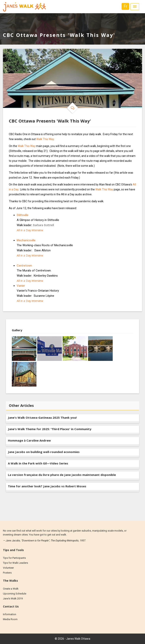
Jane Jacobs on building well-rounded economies (44, 452)
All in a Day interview (30, 230)
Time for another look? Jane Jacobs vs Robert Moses (47, 486)
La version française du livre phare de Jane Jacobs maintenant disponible (62, 475)
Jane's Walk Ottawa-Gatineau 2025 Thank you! (42, 417)
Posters (7, 573)
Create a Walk (11, 589)
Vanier (21, 286)
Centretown (24, 266)
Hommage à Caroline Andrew (29, 440)
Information (10, 614)
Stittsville (23, 215)
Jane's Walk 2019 (13, 599)
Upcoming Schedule (15, 594)
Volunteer (8, 568)
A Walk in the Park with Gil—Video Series (38, 463)
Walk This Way (45, 139)
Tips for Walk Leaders (15, 563)
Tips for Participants (14, 558)
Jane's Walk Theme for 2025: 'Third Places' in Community (50, 429)
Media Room (10, 619)
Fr (125, 6)
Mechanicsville (26, 240)
